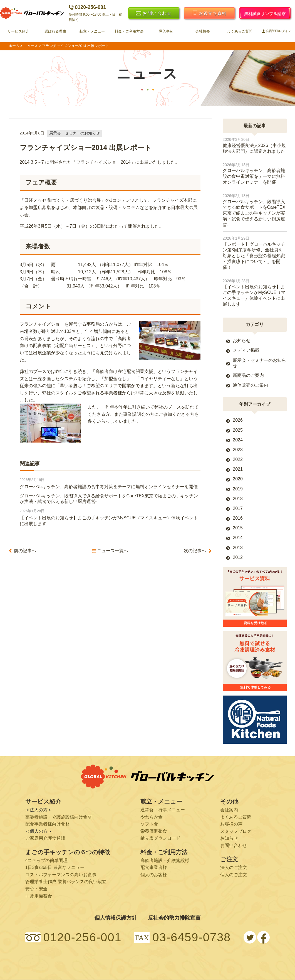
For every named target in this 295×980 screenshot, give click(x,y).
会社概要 (203, 31)
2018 (238, 499)
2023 (238, 450)
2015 (238, 528)
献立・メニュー (92, 31)
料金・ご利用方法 (129, 31)
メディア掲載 (246, 350)
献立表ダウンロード (160, 838)
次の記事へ (195, 551)
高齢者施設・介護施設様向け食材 (59, 817)
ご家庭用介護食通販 (45, 838)
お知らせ (242, 341)
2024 (238, 440)
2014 (238, 538)
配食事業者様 (154, 867)
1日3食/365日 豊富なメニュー (55, 867)
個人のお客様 (154, 875)
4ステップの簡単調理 (47, 860)
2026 (238, 420)
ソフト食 (149, 824)
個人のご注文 (234, 875)
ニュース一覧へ (113, 551)
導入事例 (166, 31)
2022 (238, 459)
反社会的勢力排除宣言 (174, 918)
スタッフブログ (236, 831)
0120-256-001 (87, 7)
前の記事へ (25, 551)
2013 (238, 548)
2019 (238, 489)
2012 (238, 557)
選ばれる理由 (55, 31)
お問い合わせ (234, 845)
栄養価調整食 (154, 831)
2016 (238, 518)
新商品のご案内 (248, 375)
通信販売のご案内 (251, 385)
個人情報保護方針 (116, 918)
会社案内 (229, 810)
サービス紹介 (18, 31)
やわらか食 (152, 817)
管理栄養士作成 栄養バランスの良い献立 (66, 882)
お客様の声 (231, 824)
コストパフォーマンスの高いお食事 (61, 875)
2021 (238, 469)
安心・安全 (36, 889)
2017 (238, 508)
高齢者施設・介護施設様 (165, 860)
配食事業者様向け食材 (48, 824)
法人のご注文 (234, 867)
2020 (238, 479)
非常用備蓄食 (39, 896)
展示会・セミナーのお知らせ (75, 133)
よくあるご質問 (240, 31)
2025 (238, 430)
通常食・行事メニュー (163, 810)
